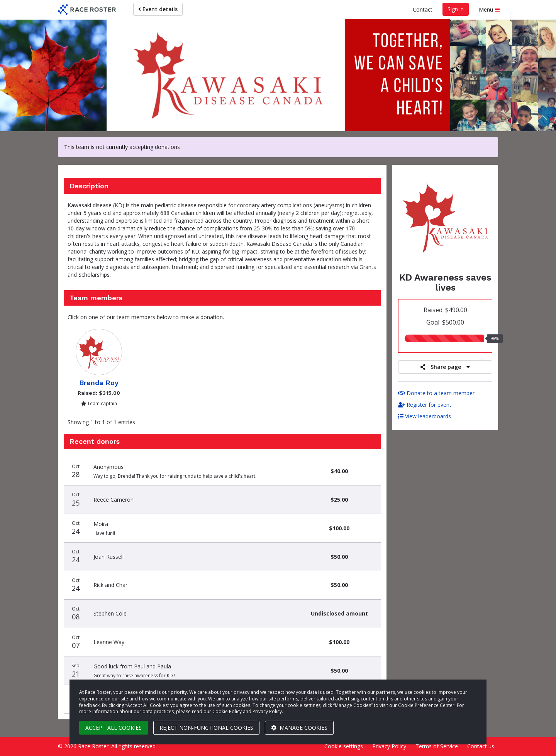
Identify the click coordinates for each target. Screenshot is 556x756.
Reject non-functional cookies (206, 728)
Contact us (481, 746)
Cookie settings (344, 746)
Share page (445, 367)
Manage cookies (299, 728)
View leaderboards (425, 416)
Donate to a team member (436, 393)
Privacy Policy (389, 746)
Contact (423, 9)
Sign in (456, 9)
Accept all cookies (114, 728)
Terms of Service (437, 746)
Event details (158, 9)
